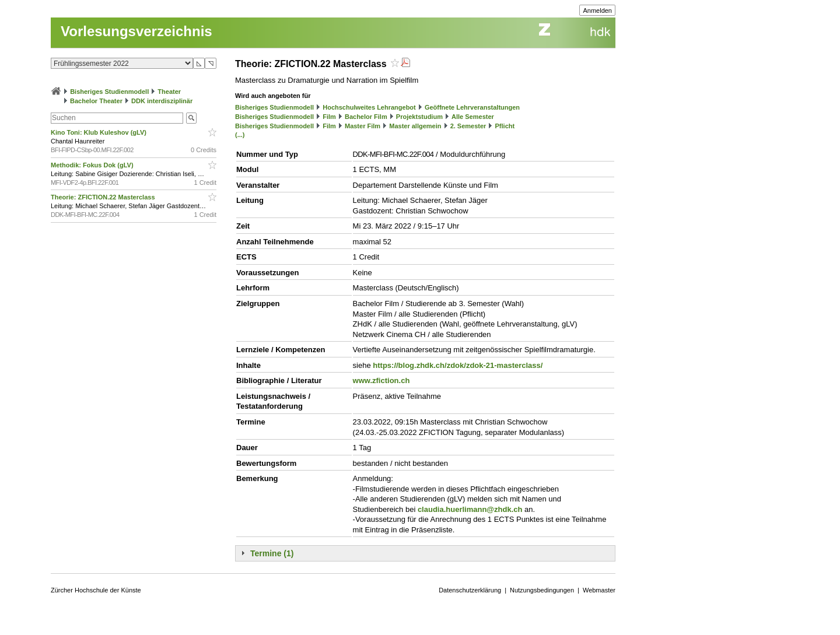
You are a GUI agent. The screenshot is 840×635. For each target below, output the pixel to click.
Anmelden (597, 10)
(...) (240, 135)
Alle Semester (473, 117)
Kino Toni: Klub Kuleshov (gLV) (99, 132)
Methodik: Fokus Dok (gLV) (93, 165)
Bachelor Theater (96, 101)
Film (329, 117)
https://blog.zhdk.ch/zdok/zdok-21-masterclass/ (458, 365)
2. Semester (468, 126)
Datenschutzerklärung (470, 590)
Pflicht (505, 126)
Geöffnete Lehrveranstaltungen (472, 107)
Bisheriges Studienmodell (109, 92)
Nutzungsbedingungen (542, 590)
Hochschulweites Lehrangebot (369, 107)
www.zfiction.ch (381, 380)
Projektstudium (419, 117)
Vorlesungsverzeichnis (136, 31)
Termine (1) (272, 553)
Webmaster (599, 590)
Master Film (363, 126)
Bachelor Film (366, 117)
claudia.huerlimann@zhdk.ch (470, 509)
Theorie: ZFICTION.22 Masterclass (104, 197)
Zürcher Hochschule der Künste (96, 590)
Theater (169, 92)
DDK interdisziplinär (162, 101)
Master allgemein (415, 126)
